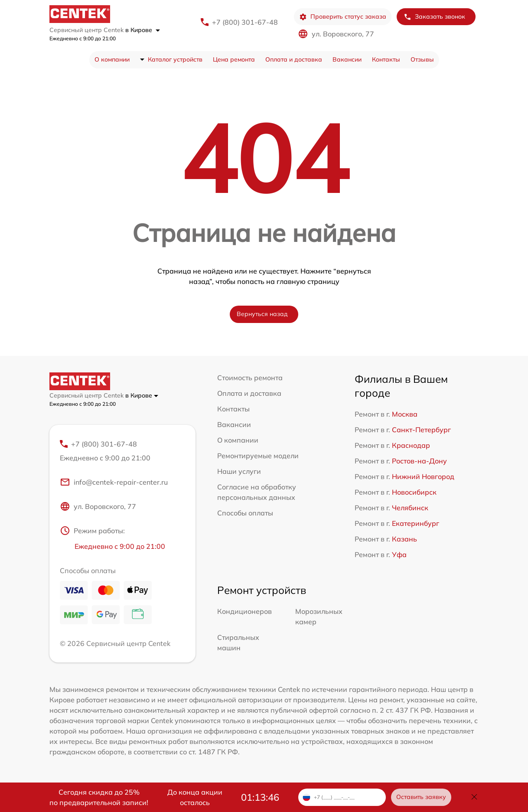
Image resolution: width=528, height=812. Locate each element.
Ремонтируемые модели (258, 456)
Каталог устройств (175, 59)
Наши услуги (239, 471)
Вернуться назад (262, 314)
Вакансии (347, 59)
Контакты (386, 59)
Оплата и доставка (294, 59)
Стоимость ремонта (250, 378)
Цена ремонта (234, 59)
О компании (112, 59)
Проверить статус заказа (343, 17)
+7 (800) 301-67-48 (245, 22)
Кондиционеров (244, 611)
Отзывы (422, 59)
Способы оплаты (245, 513)
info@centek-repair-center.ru (114, 482)
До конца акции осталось (195, 797)
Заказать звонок (434, 17)
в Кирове (143, 30)
